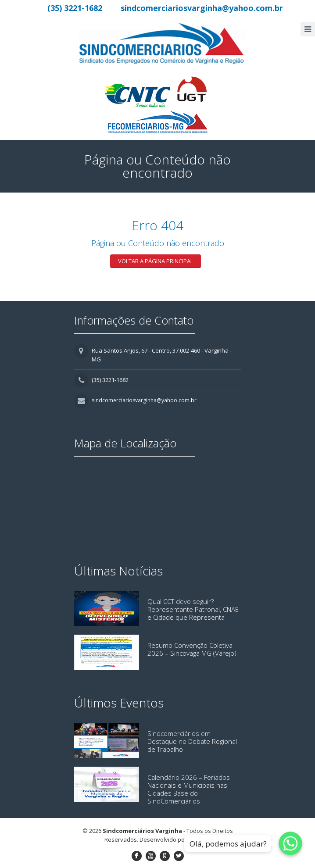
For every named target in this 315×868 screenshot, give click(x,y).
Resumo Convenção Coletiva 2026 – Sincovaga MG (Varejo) (192, 649)
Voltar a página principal (156, 261)
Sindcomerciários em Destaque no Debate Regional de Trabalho (192, 741)
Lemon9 (199, 839)
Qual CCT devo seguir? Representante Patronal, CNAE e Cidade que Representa (193, 609)
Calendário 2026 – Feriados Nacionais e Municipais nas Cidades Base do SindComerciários (189, 789)
